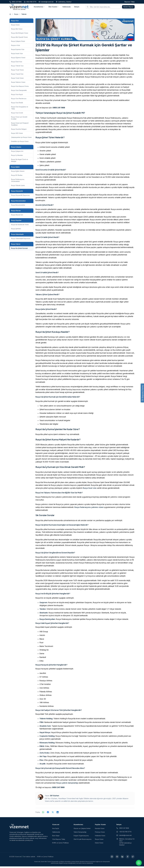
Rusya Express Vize (18, 51)
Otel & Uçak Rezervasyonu (83, 841)
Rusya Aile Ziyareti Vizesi (19, 39)
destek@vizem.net (124, 837)
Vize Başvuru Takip (59, 841)
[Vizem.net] (19, 828)
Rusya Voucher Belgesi (19, 131)
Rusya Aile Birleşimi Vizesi (20, 35)
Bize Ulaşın (56, 837)
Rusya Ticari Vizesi (17, 71)
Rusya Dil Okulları (17, 177)
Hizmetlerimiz (39, 8)
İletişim (77, 8)
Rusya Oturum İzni (17, 216)
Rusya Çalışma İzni (17, 153)
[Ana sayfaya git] (10, 16)
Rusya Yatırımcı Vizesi (18, 84)
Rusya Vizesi (15, 26)
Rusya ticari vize (90, 490)
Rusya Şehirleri (16, 230)
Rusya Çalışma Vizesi (18, 43)
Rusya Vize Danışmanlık (19, 92)
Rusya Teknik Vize (17, 67)
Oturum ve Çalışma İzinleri (82, 830)
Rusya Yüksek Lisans (18, 187)
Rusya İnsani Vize (17, 55)
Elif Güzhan (55, 797)
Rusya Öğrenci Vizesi (18, 59)
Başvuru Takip (130, 2)
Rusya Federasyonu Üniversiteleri (18, 182)
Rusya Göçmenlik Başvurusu (20, 197)
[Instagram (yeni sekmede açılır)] (112, 858)
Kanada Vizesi (100, 830)
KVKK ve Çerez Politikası (60, 844)
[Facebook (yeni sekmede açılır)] (128, 858)
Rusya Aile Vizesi (17, 31)
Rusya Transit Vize (17, 76)
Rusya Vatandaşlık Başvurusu (21, 240)
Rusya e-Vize (16, 47)
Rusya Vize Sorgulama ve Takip (20, 109)
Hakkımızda (67, 8)
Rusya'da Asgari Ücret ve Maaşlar (20, 162)
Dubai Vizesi (99, 844)
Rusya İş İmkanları (17, 157)
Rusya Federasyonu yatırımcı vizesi (89, 509)
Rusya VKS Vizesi (17, 135)
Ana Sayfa (56, 830)
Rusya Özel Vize (17, 63)
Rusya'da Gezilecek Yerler (20, 226)
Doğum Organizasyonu (81, 837)
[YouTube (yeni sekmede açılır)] (117, 858)
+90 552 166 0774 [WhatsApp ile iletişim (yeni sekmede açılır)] (124, 833)
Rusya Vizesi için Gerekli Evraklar (19, 119)
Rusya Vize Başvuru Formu (20, 88)
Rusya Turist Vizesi (17, 80)
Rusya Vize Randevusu (19, 100)
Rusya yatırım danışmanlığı (67, 785)
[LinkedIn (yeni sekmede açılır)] (122, 858)
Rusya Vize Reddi (17, 104)
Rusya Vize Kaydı (17, 96)
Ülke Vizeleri (54, 8)
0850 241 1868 (59, 109)
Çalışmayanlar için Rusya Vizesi (21, 139)
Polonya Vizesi (100, 834)
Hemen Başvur (128, 8)
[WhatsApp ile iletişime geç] (139, 863)
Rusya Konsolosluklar (18, 207)
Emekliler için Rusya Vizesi (20, 143)
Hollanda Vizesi (100, 837)
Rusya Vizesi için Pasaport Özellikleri (20, 126)
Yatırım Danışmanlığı (80, 834)
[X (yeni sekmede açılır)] (133, 858)
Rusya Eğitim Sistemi (18, 173)
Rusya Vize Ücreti (17, 114)
